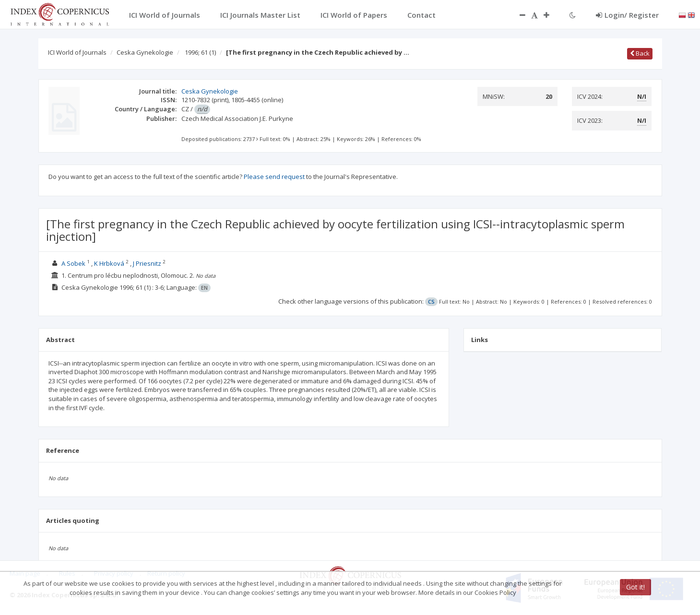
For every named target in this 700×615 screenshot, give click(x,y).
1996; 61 (200, 52)
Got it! (635, 587)
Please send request (274, 177)
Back (640, 53)
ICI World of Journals (77, 52)
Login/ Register (627, 15)
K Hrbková (109, 263)
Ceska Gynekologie (145, 52)
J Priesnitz (147, 263)
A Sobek (73, 263)
